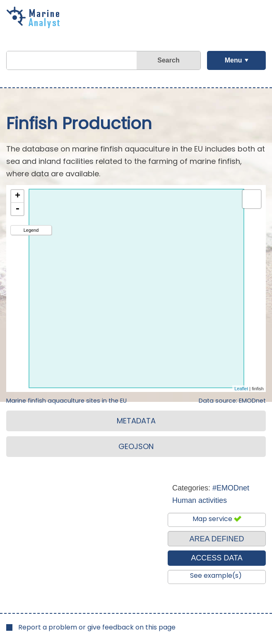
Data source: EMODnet (232, 401)
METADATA (136, 421)
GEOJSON (136, 446)
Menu (233, 60)
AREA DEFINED (217, 539)
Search (168, 60)
